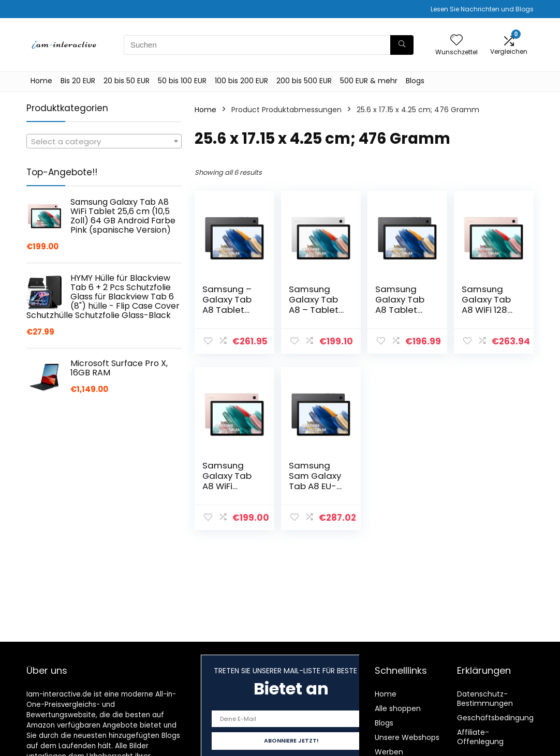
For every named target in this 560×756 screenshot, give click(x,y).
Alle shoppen (398, 708)
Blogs (415, 81)
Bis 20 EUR (78, 81)
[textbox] (104, 142)
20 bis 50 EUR (127, 81)
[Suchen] (402, 45)
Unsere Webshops (407, 737)
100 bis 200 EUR (241, 81)
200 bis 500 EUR (304, 81)
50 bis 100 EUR (182, 81)
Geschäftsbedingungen (500, 718)
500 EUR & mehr (369, 81)
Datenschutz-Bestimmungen (485, 699)
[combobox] (104, 141)
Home (41, 81)
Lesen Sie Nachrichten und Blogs (482, 9)
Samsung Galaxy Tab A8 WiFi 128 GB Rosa (486, 305)
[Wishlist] (456, 41)
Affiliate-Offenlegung (480, 737)
